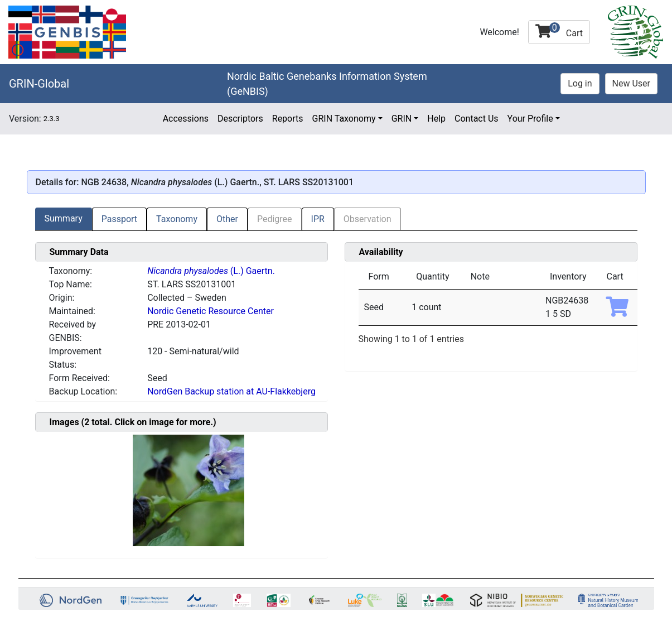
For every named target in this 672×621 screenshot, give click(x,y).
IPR (318, 219)
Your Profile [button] (530, 119)
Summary (64, 218)
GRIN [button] (402, 119)
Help (436, 119)
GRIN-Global (39, 84)
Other (227, 219)
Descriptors (240, 119)
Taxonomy (177, 219)
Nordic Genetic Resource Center (211, 311)
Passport (119, 219)
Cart (559, 30)
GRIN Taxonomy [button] (344, 119)
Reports (288, 119)
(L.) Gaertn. (211, 271)
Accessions (186, 119)
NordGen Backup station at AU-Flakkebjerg (231, 391)
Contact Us (477, 119)
